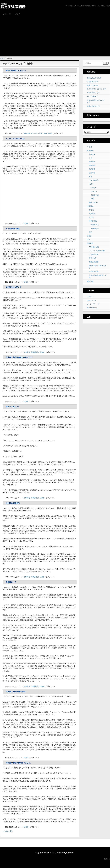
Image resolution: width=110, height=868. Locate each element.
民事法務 (92, 165)
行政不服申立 (94, 180)
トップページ (6, 14)
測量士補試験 (94, 262)
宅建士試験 (93, 258)
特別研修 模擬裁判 (13, 503)
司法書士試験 (94, 254)
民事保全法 (95, 225)
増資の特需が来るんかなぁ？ (96, 101)
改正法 (91, 217)
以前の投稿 (8, 831)
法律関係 (90, 206)
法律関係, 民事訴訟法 (31, 352)
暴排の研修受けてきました (16, 71)
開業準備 (90, 281)
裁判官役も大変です (13, 287)
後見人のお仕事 (92, 85)
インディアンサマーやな (15, 139)
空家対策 (92, 173)
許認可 (91, 184)
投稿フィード (92, 300)
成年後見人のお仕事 (94, 78)
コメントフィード (93, 304)
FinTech (93, 188)
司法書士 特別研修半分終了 (16, 691)
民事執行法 (95, 228)
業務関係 (90, 151)
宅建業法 (92, 214)
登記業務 (92, 169)
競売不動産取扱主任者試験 (98, 267)
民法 (90, 232)
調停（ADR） (94, 203)
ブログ (17, 14)
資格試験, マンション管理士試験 (35, 133)
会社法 (91, 210)
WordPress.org (92, 308)
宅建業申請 (95, 195)
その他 (89, 147)
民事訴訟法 (93, 221)
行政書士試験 (94, 272)
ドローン (94, 191)
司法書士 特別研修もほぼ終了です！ (20, 357)
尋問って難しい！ (13, 407)
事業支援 (92, 154)
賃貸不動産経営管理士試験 (98, 277)
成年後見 (92, 162)
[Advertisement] (55, 35)
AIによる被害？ (92, 96)
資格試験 (90, 243)
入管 (90, 158)
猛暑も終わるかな (93, 106)
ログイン (90, 297)
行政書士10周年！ (93, 82)
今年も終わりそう (93, 93)
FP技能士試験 (94, 247)
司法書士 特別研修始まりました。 (19, 763)
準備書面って (11, 582)
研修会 (50, 133)
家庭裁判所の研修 (13, 229)
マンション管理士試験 (97, 251)
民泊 (92, 199)
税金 (88, 240)
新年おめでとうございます (96, 89)
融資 (90, 176)
